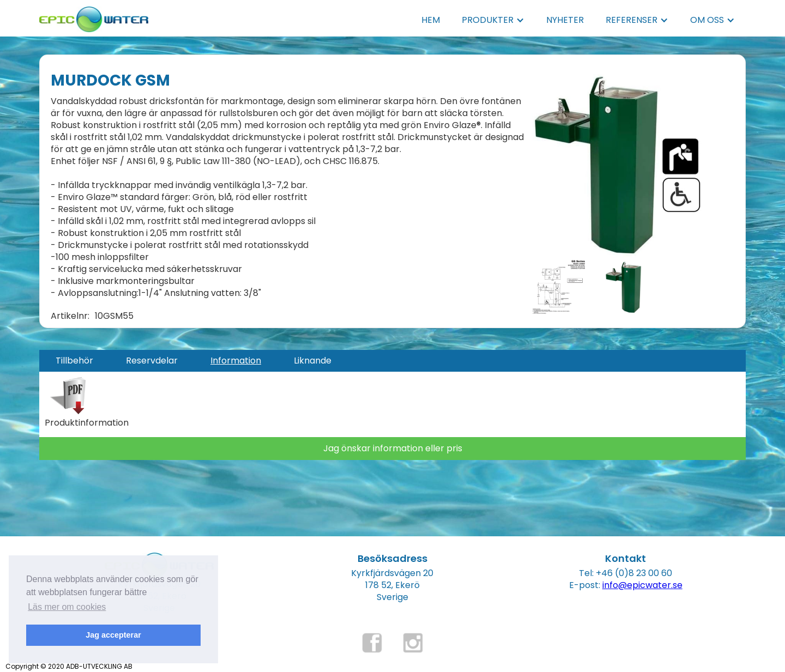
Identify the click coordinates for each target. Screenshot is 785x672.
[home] (94, 16)
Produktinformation (87, 423)
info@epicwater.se (642, 585)
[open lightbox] (618, 164)
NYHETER (565, 20)
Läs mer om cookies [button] (67, 607)
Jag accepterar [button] (113, 635)
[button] (493, 20)
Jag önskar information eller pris (393, 448)
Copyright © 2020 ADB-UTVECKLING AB (69, 666)
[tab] (74, 361)
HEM (431, 20)
